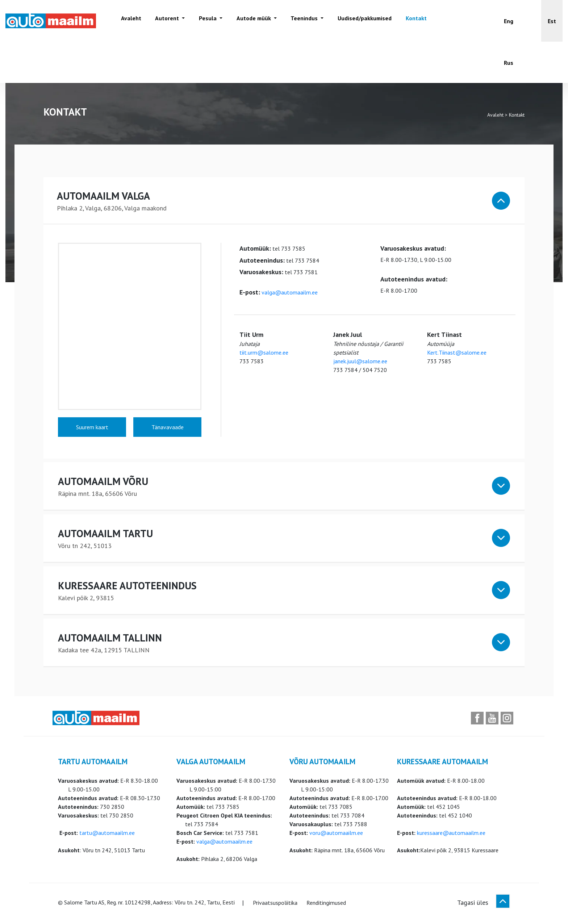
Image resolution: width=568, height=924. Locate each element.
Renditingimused (326, 904)
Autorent (166, 21)
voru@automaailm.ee (336, 834)
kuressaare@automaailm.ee (451, 834)
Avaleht (130, 21)
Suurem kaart (92, 428)
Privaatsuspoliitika (275, 904)
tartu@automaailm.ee (107, 834)
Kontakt (411, 21)
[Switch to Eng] (509, 21)
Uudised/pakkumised (360, 21)
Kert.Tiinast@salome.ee (457, 354)
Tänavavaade (168, 428)
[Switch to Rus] (509, 62)
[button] (552, 21)
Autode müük (251, 21)
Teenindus (301, 21)
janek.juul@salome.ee (360, 362)
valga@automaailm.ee (290, 293)
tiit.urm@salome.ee (264, 354)
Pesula (206, 21)
